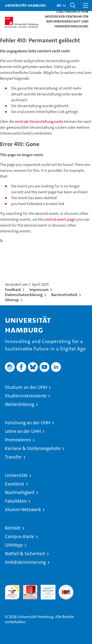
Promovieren (18, 440)
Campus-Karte (20, 536)
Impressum (39, 290)
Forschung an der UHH (28, 423)
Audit (27, 587)
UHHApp (14, 545)
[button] (60, 6)
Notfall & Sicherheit (25, 554)
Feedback (13, 290)
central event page (60, 219)
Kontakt (13, 528)
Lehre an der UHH (23, 431)
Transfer (13, 457)
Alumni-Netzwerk (23, 510)
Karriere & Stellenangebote (33, 448)
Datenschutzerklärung (24, 295)
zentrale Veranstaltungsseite (39, 121)
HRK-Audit (45, 590)
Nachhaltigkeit (20, 492)
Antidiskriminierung (25, 562)
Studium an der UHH (26, 387)
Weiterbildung (20, 404)
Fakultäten (16, 501)
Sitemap (12, 300)
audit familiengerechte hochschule (12, 592)
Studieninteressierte (26, 396)
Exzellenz (15, 484)
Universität (16, 475)
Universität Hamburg (25, 5)
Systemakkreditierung (66, 587)
